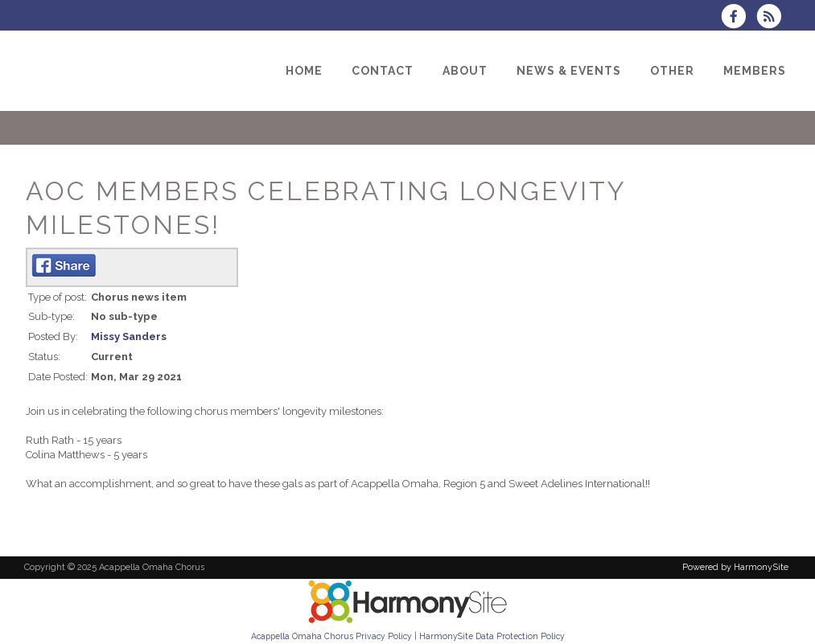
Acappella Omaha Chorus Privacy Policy (331, 636)
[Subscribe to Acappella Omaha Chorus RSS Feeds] (773, 18)
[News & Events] (569, 71)
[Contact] (383, 71)
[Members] (755, 71)
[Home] (304, 71)
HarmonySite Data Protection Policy (492, 636)
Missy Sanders (129, 336)
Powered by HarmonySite (735, 567)
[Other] (672, 71)
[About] (465, 71)
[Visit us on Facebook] (739, 18)
